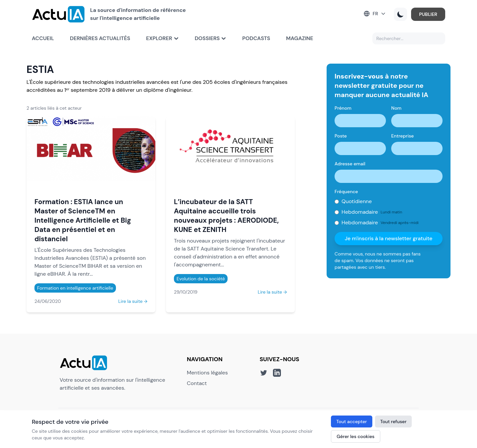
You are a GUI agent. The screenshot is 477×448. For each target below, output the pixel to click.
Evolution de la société (201, 279)
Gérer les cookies (355, 436)
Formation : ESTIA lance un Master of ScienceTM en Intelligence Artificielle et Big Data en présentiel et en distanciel (83, 220)
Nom (396, 108)
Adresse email (350, 164)
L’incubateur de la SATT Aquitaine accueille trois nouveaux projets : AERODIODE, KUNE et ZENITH (226, 216)
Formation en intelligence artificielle (75, 288)
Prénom (343, 108)
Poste (341, 136)
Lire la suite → (133, 301)
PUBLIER (428, 14)
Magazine (300, 38)
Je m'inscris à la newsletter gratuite (389, 238)
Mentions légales (207, 373)
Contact (197, 383)
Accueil (43, 38)
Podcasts (256, 38)
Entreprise (402, 136)
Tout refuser (394, 421)
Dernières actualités (100, 38)
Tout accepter (351, 421)
